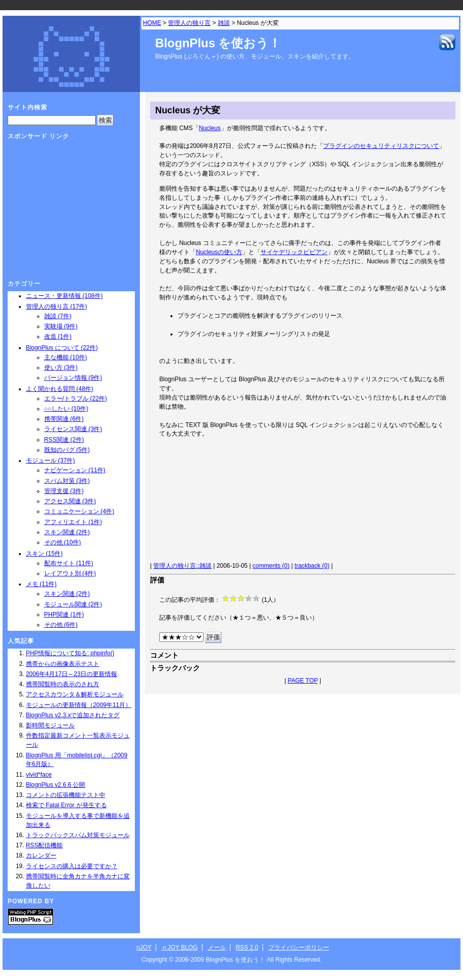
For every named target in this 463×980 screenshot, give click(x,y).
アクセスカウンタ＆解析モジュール (75, 694)
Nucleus (210, 128)
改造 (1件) (58, 336)
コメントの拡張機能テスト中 (66, 795)
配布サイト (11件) (69, 563)
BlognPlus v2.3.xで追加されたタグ (73, 715)
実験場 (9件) (61, 326)
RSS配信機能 (44, 845)
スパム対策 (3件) (67, 481)
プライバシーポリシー (299, 947)
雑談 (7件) (58, 316)
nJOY (144, 947)
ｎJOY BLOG (179, 947)
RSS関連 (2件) (64, 440)
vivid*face (39, 775)
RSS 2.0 (247, 947)
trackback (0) (312, 566)
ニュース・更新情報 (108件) (64, 296)
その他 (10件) (63, 542)
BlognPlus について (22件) (62, 348)
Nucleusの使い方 (219, 252)
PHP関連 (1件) (64, 615)
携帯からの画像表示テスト (63, 664)
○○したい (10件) (66, 409)
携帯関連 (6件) (64, 419)
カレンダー (41, 855)
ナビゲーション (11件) (75, 470)
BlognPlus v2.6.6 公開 (56, 785)
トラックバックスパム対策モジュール (78, 835)
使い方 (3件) (61, 367)
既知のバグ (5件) (67, 450)
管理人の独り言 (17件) (56, 307)
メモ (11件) (41, 584)
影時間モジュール (50, 725)
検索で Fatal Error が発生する (66, 805)
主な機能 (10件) (66, 357)
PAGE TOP (302, 681)
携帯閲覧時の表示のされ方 (63, 684)
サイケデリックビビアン (294, 252)
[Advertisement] (211, 502)
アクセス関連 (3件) (70, 501)
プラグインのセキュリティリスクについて (381, 146)
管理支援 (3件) (64, 491)
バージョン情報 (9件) (73, 378)
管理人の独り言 (189, 23)
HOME (152, 23)
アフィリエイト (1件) (73, 522)
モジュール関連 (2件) (73, 604)
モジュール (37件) (50, 461)
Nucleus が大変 (188, 110)
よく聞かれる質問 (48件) (60, 389)
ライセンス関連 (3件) (73, 429)
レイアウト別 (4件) (70, 573)
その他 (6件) (61, 625)
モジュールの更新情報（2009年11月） (79, 705)
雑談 (224, 23)
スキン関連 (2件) (67, 532)
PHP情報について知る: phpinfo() (70, 653)
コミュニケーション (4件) (79, 511)
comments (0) (271, 566)
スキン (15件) (44, 554)
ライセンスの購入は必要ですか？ (72, 866)
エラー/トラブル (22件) (76, 399)
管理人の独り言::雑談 (182, 566)
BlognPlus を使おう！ (218, 43)
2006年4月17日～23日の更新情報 (72, 674)
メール (217, 947)
